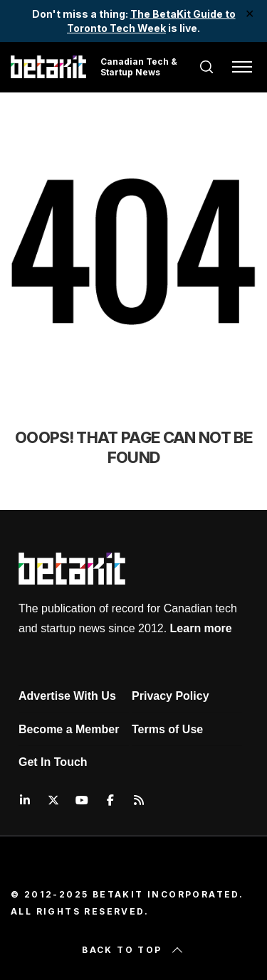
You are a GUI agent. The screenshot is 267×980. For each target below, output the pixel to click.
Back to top (133, 950)
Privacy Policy (171, 696)
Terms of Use (167, 729)
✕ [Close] (250, 14)
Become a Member (69, 729)
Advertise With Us (67, 696)
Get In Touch (53, 762)
